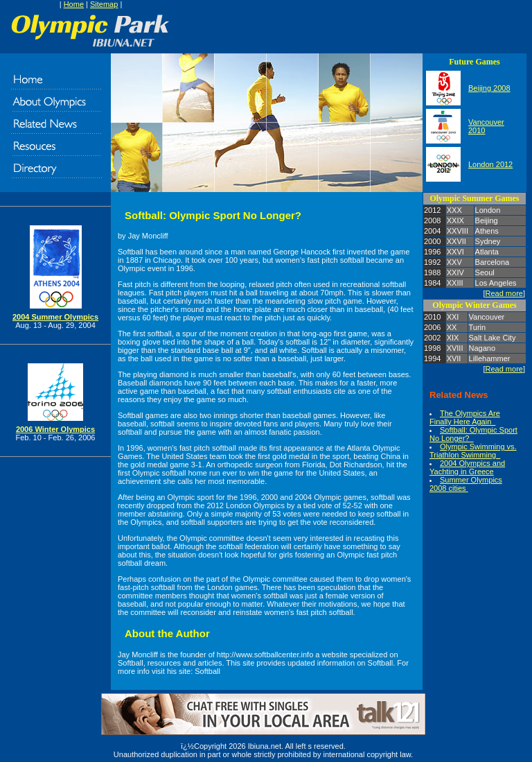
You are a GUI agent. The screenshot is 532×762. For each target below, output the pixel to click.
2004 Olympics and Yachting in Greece (467, 467)
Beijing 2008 (489, 88)
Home (74, 4)
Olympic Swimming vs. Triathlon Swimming (473, 451)
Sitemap (104, 4)
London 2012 (490, 164)
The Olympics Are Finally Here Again (465, 417)
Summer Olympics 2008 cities (466, 484)
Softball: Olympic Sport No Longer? (473, 434)
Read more (504, 293)
